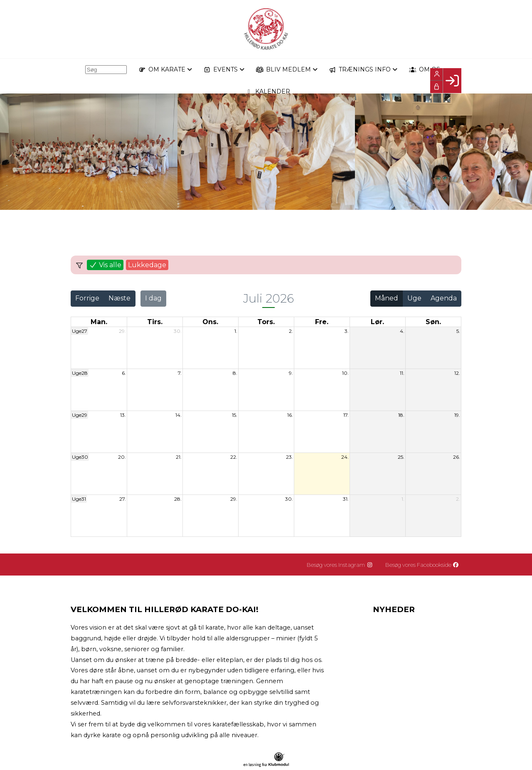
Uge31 (79, 499)
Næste (119, 298)
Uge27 (80, 331)
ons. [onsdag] (210, 322)
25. (401, 457)
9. (291, 373)
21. (179, 457)
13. (123, 415)
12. (457, 373)
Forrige (87, 298)
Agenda (444, 298)
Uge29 (80, 415)
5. (458, 331)
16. (290, 415)
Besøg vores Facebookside (424, 565)
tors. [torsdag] (266, 322)
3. (347, 331)
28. (178, 499)
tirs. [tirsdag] (155, 322)
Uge (414, 298)
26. (457, 457)
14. (179, 415)
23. (289, 457)
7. (180, 373)
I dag (153, 298)
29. (122, 331)
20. (122, 457)
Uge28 (80, 373)
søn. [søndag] (433, 322)
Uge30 (80, 457)
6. (124, 373)
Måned (387, 298)
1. (236, 331)
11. (402, 373)
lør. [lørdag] (377, 322)
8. (235, 373)
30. (178, 331)
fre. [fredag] (322, 322)
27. (123, 499)
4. (402, 331)
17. (346, 415)
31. (346, 499)
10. (345, 373)
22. (234, 457)
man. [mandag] (99, 322)
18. (401, 415)
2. (291, 331)
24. (345, 457)
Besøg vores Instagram (344, 565)
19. (457, 415)
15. (235, 415)
